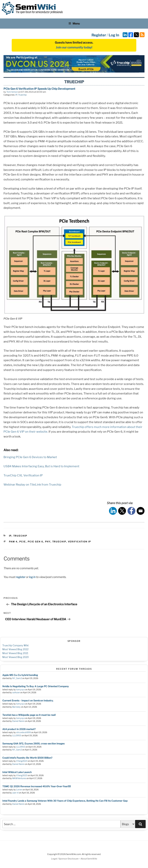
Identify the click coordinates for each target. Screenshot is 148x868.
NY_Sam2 (17, 678)
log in (32, 577)
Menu (74, 23)
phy (48, 542)
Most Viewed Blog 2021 (15, 653)
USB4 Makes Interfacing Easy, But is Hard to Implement (41, 466)
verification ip (80, 542)
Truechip (22, 95)
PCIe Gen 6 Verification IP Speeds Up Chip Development (39, 89)
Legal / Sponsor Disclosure (65, 859)
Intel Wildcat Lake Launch (17, 772)
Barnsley (16, 707)
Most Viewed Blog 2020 (16, 657)
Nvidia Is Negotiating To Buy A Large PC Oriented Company (36, 686)
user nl (15, 793)
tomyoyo (20, 690)
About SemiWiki (89, 859)
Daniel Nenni (18, 721)
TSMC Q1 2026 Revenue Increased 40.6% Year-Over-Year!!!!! (37, 786)
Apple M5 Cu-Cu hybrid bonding (20, 675)
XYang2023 (22, 761)
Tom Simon (12, 92)
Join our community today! (74, 47)
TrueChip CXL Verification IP (23, 475)
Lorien (19, 790)
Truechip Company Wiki (16, 645)
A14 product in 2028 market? (19, 729)
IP (16, 95)
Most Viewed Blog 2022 (15, 649)
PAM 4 (13, 542)
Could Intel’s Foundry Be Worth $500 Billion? (27, 758)
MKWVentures (19, 778)
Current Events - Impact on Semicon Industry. (28, 701)
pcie (23, 542)
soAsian (16, 693)
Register (99, 35)
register (21, 577)
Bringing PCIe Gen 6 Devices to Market (30, 457)
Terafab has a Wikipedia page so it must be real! (29, 715)
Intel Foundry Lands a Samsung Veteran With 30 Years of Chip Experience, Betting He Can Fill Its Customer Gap (65, 801)
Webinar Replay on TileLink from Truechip (32, 485)
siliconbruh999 (23, 732)
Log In (114, 35)
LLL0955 (17, 736)
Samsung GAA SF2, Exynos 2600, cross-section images (33, 744)
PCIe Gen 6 (35, 542)
